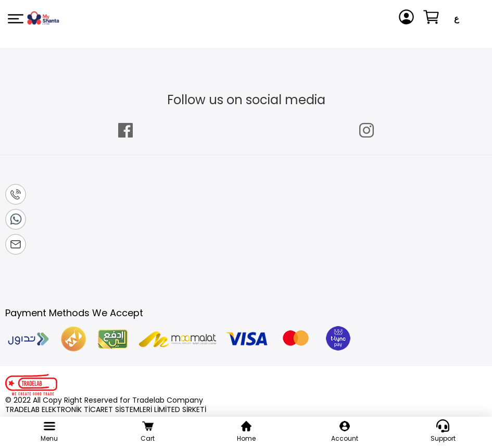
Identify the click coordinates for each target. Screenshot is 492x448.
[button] (457, 19)
